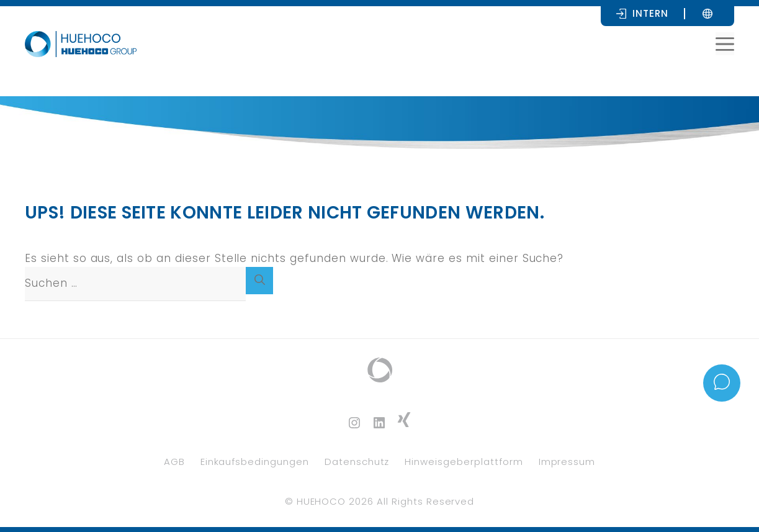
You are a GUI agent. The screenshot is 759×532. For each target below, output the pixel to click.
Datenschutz (357, 462)
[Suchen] (259, 281)
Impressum (567, 462)
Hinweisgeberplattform (464, 462)
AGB (174, 462)
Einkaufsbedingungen (255, 462)
